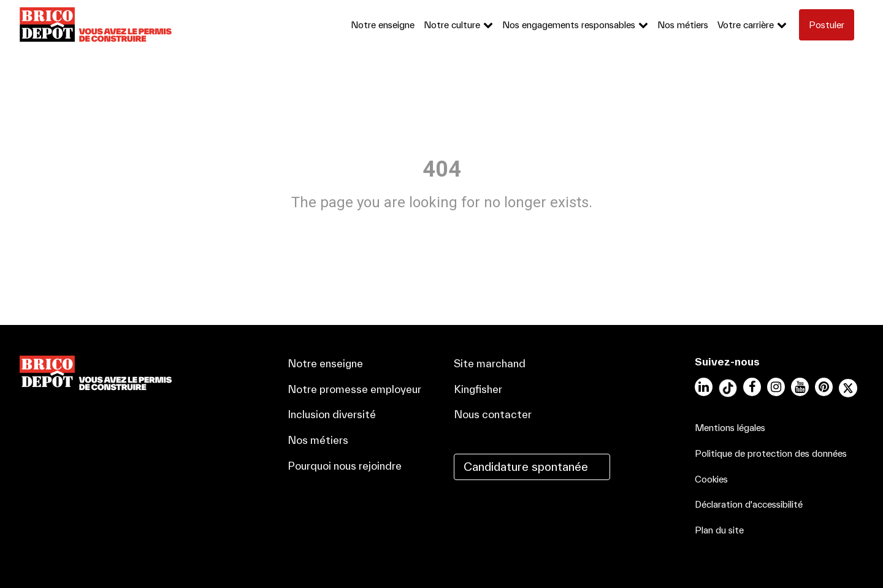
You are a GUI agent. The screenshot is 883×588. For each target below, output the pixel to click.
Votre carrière (746, 25)
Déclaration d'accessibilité (749, 504)
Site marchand (490, 363)
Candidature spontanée (526, 467)
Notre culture (452, 25)
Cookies (711, 479)
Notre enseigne (383, 25)
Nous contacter (493, 414)
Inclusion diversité (332, 414)
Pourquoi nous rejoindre (345, 466)
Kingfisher (478, 389)
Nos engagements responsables (569, 25)
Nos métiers (683, 25)
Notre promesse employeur (354, 389)
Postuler (827, 25)
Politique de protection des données (771, 453)
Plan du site (719, 530)
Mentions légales (730, 428)
